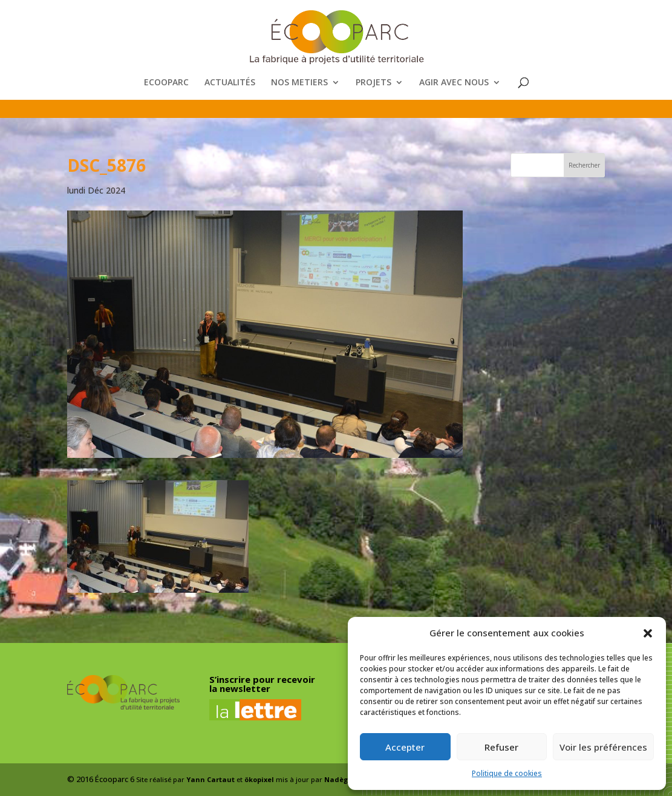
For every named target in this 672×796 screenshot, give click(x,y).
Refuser (501, 747)
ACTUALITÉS (230, 83)
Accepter (405, 747)
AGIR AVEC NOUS (454, 83)
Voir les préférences (603, 747)
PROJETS (374, 83)
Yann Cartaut (210, 779)
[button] (648, 633)
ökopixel (259, 779)
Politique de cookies (507, 773)
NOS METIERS (299, 83)
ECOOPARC (166, 83)
